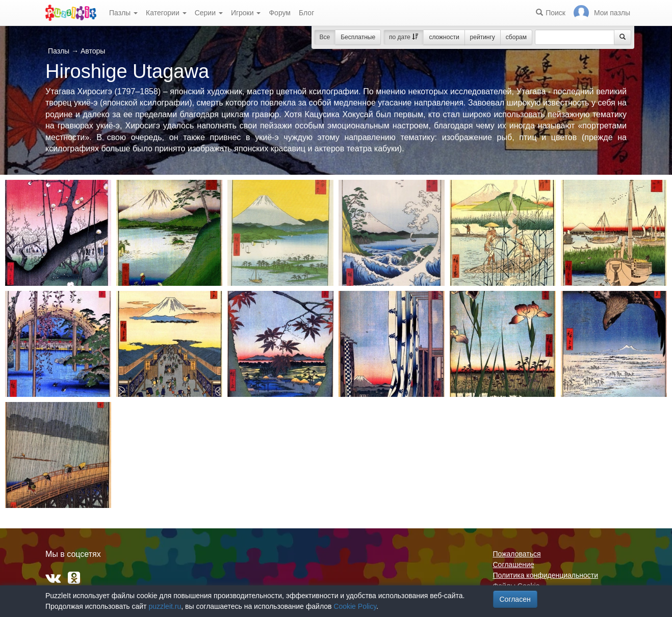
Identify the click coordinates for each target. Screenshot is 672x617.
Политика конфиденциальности (546, 575)
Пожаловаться (517, 554)
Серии (209, 13)
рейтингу (483, 37)
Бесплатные (358, 37)
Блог (306, 13)
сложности (444, 37)
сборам (516, 37)
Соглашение (514, 565)
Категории (166, 13)
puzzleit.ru (165, 606)
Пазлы (123, 13)
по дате (404, 37)
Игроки (246, 13)
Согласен (515, 599)
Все (325, 37)
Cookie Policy (355, 606)
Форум (280, 13)
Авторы (93, 51)
